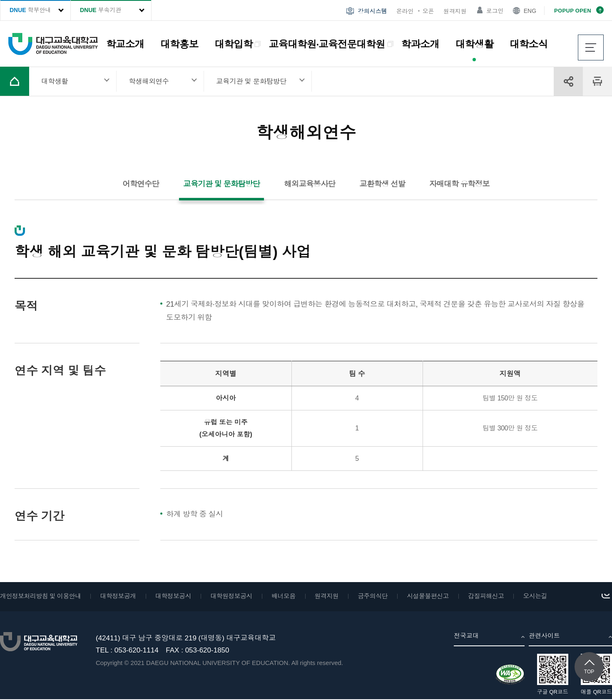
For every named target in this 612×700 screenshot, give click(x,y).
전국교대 (466, 636)
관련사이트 (544, 636)
